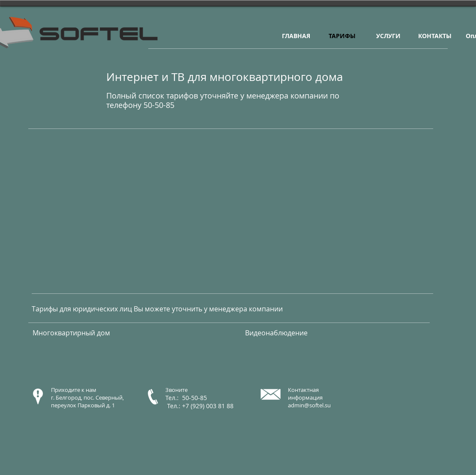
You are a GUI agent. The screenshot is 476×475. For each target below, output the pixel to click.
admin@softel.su (309, 405)
